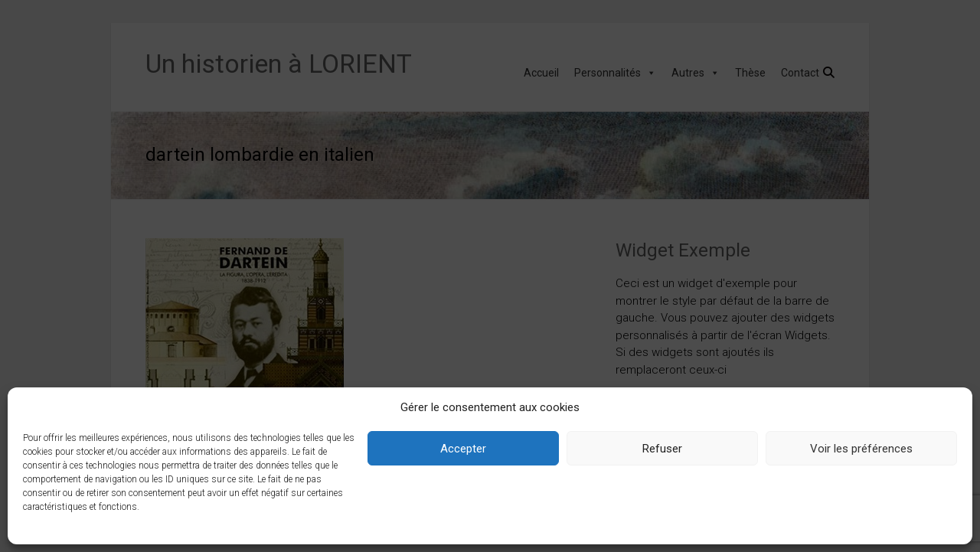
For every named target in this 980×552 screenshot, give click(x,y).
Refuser (662, 449)
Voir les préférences (861, 449)
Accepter (463, 449)
